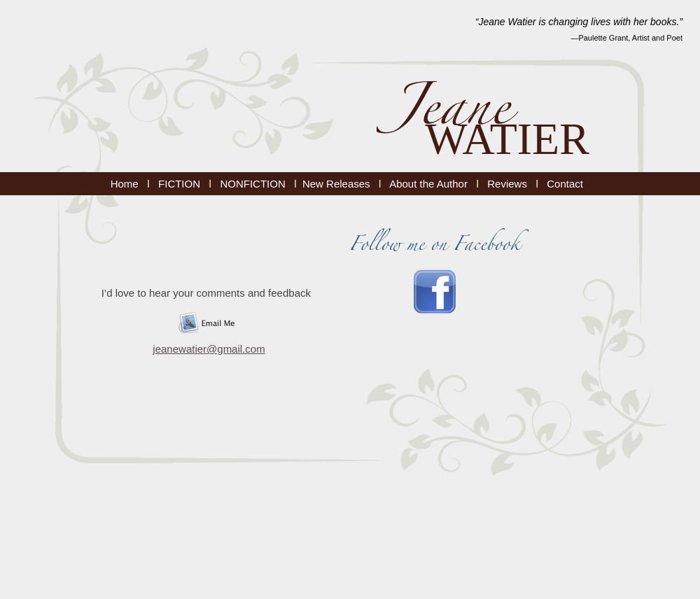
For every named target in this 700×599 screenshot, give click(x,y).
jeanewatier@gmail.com (209, 349)
